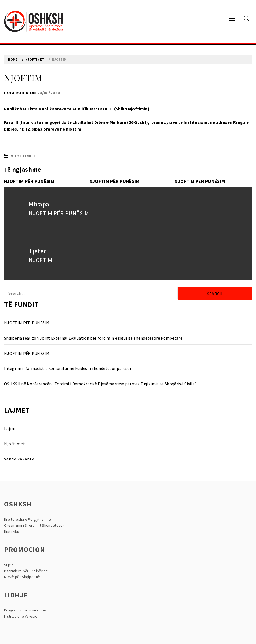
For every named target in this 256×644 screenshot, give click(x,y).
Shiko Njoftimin (132, 109)
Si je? (8, 565)
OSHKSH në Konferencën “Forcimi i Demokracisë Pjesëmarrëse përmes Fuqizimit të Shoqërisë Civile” (100, 384)
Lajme (10, 428)
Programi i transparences (26, 610)
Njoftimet (23, 156)
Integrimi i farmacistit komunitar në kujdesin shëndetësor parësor (68, 368)
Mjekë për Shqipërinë (22, 577)
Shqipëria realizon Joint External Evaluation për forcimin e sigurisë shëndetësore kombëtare (93, 338)
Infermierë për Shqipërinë (26, 571)
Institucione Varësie (21, 616)
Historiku (12, 532)
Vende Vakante (19, 459)
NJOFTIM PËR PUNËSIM (29, 181)
